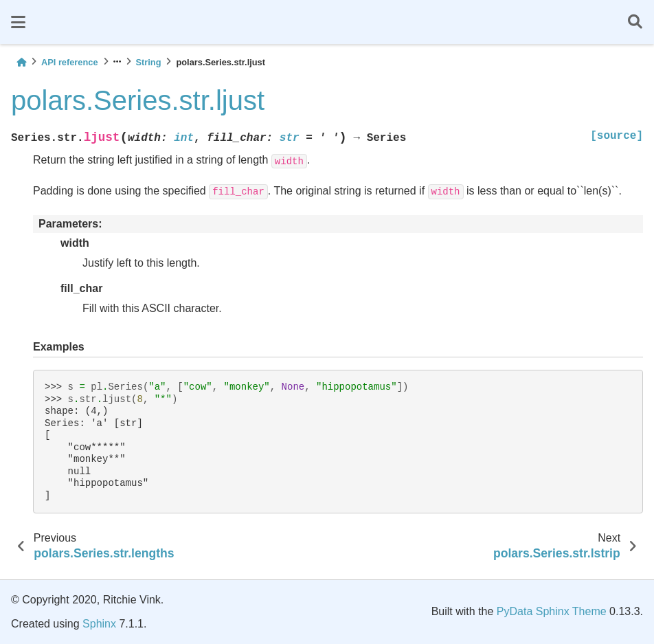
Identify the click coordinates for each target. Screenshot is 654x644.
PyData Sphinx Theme (552, 611)
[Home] (21, 62)
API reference (70, 62)
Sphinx (99, 624)
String (149, 62)
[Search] (635, 22)
